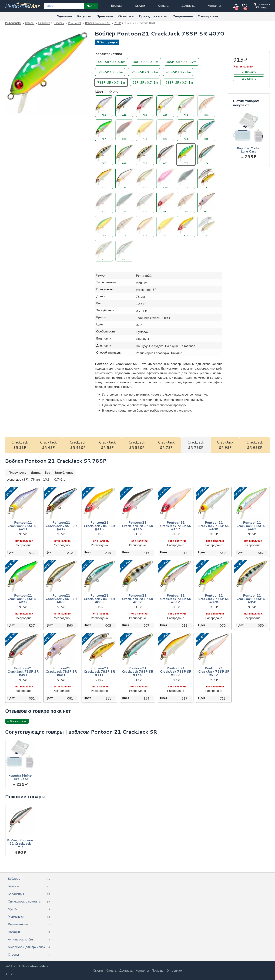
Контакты (214, 6)
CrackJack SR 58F (107, 445)
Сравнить (250, 79)
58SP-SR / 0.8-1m (144, 72)
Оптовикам (174, 970)
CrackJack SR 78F (166, 445)
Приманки (105, 16)
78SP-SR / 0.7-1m (111, 82)
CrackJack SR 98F (225, 445)
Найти (91, 5)
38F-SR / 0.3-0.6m (111, 61)
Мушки (29, 909)
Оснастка (126, 16)
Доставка (188, 6)
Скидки (140, 6)
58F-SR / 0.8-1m (110, 72)
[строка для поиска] (64, 6)
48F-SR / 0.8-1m (146, 61)
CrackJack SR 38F (20, 445)
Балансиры (29, 894)
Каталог (30, 23)
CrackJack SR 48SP (78, 445)
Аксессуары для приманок (29, 947)
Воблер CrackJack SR (98, 23)
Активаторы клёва (29, 940)
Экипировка (208, 16)
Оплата (163, 6)
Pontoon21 (75, 23)
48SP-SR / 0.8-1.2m (181, 61)
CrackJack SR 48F (48, 445)
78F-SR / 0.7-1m (178, 72)
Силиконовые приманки (29, 902)
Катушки (84, 16)
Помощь (158, 970)
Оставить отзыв (19, 721)
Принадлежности (153, 16)
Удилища (64, 16)
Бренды (117, 6)
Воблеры (59, 23)
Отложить (251, 72)
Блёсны (29, 886)
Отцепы (29, 955)
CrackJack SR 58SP (137, 445)
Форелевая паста (29, 924)
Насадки (29, 932)
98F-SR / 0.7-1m (145, 82)
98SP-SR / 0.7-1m (179, 82)
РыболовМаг (13, 23)
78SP (117, 23)
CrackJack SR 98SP (255, 445)
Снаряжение (183, 16)
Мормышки (29, 917)
